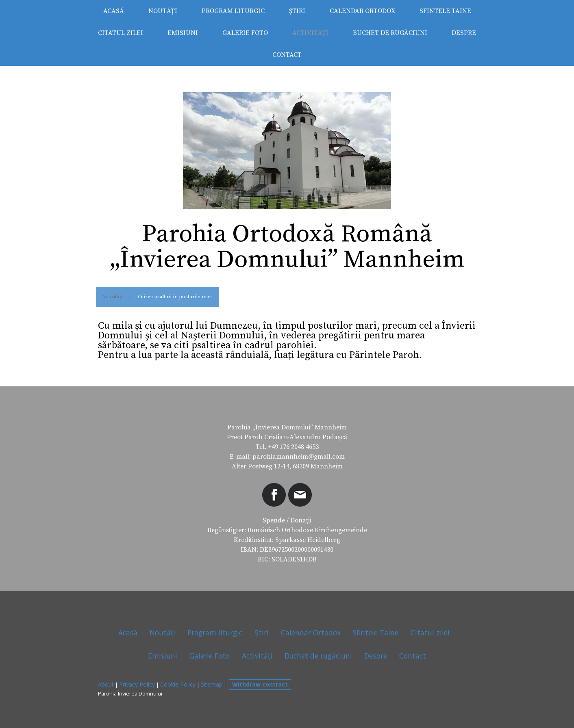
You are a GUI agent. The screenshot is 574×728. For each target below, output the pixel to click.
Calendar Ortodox (362, 11)
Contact (287, 55)
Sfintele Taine (445, 11)
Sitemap (212, 684)
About (106, 684)
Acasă (114, 11)
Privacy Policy (137, 684)
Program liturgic (233, 11)
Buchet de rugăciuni (390, 33)
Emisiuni (183, 33)
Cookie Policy (178, 684)
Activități (310, 33)
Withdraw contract (260, 684)
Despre (464, 33)
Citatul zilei (121, 33)
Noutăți (163, 11)
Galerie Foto (245, 33)
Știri (297, 11)
